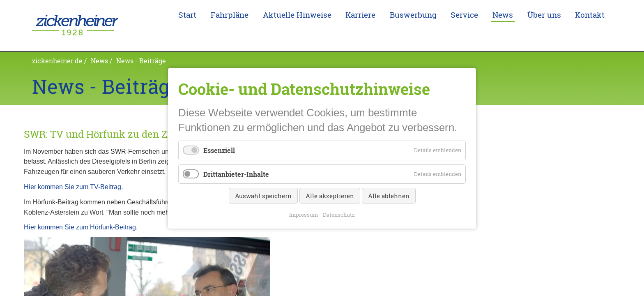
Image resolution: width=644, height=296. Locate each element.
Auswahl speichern (263, 195)
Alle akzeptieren (330, 195)
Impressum (304, 214)
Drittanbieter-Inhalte (236, 174)
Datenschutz (339, 214)
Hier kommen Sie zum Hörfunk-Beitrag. (81, 214)
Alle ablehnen (389, 195)
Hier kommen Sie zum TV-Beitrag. (73, 174)
